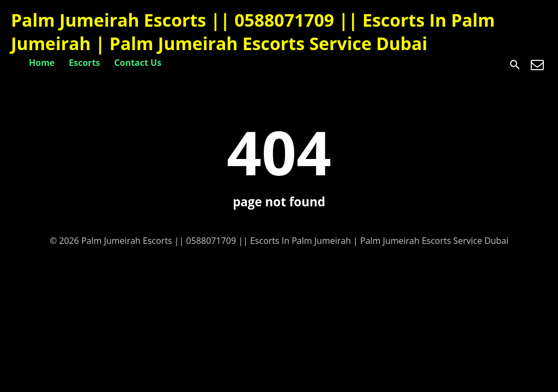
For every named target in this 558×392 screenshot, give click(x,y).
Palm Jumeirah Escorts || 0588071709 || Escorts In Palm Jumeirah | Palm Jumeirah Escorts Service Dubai (253, 32)
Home (42, 63)
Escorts (84, 63)
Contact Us (138, 63)
